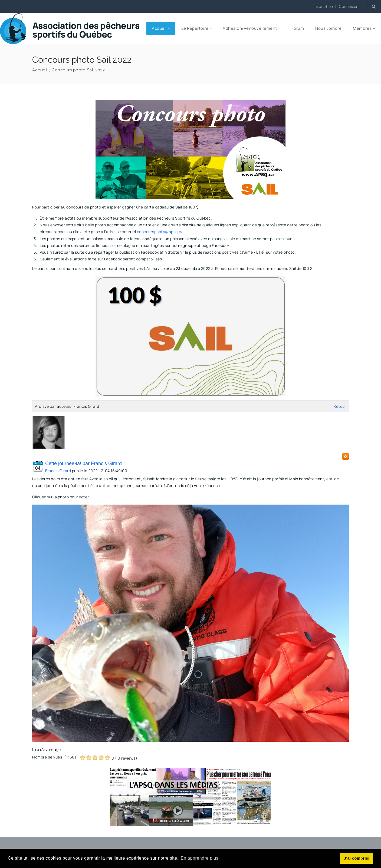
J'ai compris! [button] (357, 858)
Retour (340, 406)
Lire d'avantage (47, 749)
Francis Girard (58, 471)
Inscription (323, 6)
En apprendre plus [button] (200, 858)
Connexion (349, 6)
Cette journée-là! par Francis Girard (83, 463)
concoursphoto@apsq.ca (160, 232)
